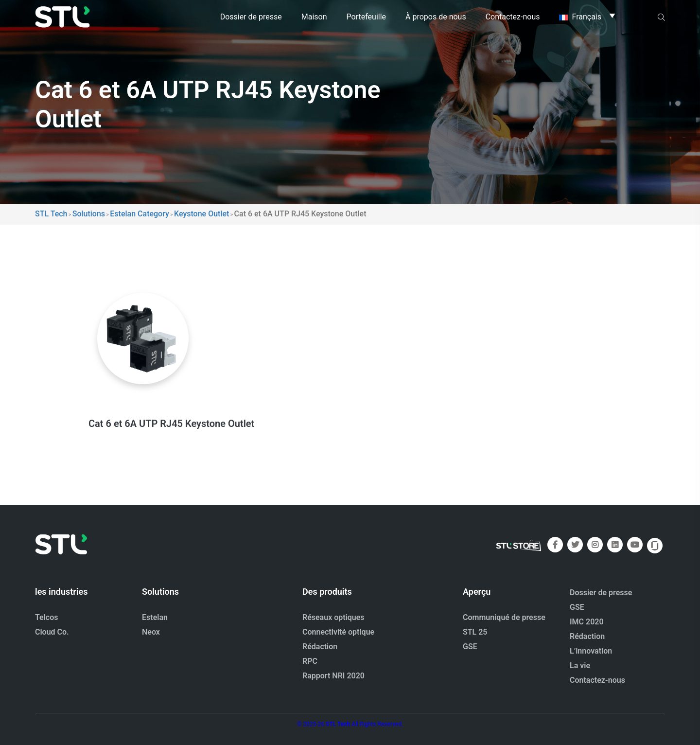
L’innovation (591, 651)
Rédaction (320, 647)
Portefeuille (366, 17)
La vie (580, 665)
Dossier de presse (251, 17)
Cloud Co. (52, 632)
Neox (151, 632)
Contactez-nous (513, 17)
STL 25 (475, 632)
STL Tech (338, 724)
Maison (314, 17)
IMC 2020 (587, 622)
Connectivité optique (338, 632)
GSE (470, 647)
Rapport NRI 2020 (333, 676)
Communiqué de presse (504, 617)
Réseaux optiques (333, 617)
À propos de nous (436, 17)
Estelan (155, 617)
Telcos (47, 617)
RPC (310, 661)
